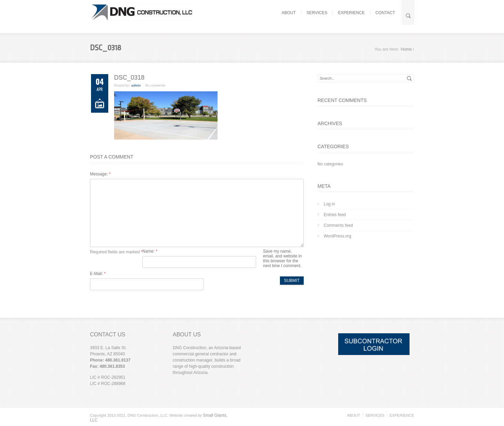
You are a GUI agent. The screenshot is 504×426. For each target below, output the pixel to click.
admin (136, 85)
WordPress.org (337, 236)
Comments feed (338, 225)
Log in (329, 204)
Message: (100, 174)
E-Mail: (98, 274)
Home (406, 49)
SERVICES (317, 13)
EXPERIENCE (351, 13)
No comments (155, 85)
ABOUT (289, 13)
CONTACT (385, 13)
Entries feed (335, 215)
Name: (150, 251)
